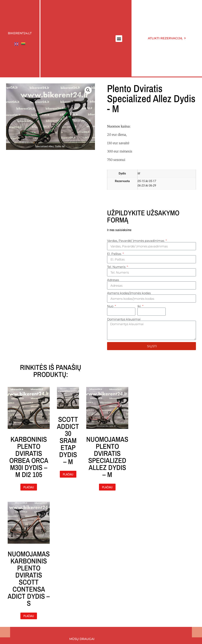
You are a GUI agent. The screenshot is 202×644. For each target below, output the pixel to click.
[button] (119, 39)
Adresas (113, 280)
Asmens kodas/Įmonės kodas (129, 293)
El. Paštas (115, 254)
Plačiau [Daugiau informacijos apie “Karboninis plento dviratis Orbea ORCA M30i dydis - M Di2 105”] (29, 487)
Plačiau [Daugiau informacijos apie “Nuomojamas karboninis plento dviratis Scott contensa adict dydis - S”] (29, 616)
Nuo (111, 306)
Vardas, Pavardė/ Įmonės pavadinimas (136, 241)
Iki (139, 306)
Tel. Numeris (117, 267)
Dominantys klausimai (124, 319)
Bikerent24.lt (20, 33)
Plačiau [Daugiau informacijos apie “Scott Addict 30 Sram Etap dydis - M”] (68, 474)
